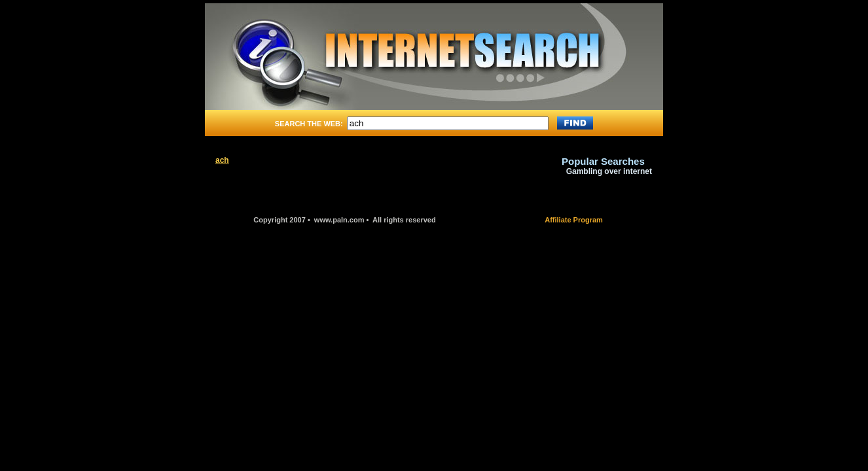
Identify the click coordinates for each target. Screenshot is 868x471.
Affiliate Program (574, 220)
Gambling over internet (609, 171)
